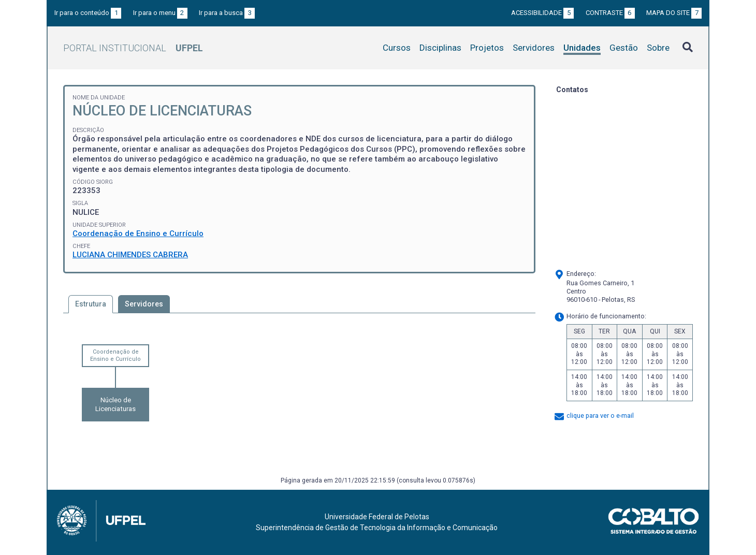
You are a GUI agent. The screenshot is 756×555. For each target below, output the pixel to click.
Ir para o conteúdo (88, 13)
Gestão (624, 48)
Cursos (397, 48)
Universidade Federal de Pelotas (377, 517)
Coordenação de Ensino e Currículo (138, 233)
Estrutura (91, 304)
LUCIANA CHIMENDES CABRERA (130, 255)
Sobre (658, 48)
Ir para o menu (160, 13)
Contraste (610, 13)
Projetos (487, 48)
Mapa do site (674, 13)
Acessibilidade (542, 13)
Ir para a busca (227, 13)
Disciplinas (440, 48)
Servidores (534, 48)
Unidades (582, 48)
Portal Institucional (133, 48)
